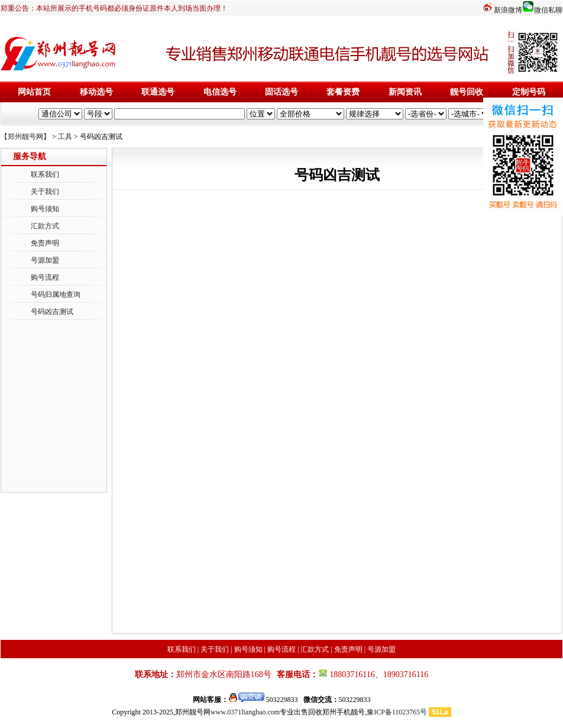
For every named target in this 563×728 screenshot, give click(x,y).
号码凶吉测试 (52, 312)
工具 (65, 137)
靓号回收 (467, 92)
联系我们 (45, 174)
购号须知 (45, 209)
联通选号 (158, 92)
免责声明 (45, 243)
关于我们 (45, 192)
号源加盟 (45, 260)
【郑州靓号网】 (25, 137)
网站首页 (34, 92)
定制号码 (529, 92)
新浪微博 (508, 10)
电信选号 (220, 92)
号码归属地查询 (56, 295)
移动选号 (96, 92)
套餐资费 (343, 92)
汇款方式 (45, 226)
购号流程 (45, 277)
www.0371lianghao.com (245, 712)
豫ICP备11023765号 (397, 712)
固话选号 (281, 92)
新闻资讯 (405, 92)
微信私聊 (548, 10)
